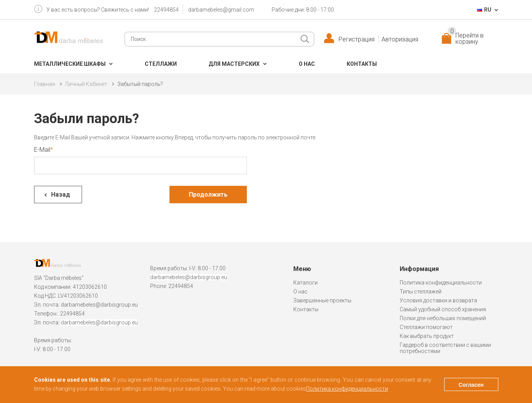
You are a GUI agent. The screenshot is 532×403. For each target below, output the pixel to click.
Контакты (362, 64)
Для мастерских (234, 64)
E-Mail (42, 150)
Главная (44, 84)
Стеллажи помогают (426, 327)
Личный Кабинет (86, 84)
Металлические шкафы (70, 64)
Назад (61, 195)
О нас (307, 64)
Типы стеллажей (421, 292)
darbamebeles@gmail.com (221, 10)
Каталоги (305, 283)
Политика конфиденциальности (441, 283)
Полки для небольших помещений (443, 318)
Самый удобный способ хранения (443, 309)
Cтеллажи (161, 64)
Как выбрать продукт (427, 336)
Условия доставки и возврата (438, 300)
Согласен (471, 385)
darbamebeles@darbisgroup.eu (99, 305)
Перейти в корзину (466, 39)
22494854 (166, 10)
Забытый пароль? (140, 84)
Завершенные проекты (322, 300)
